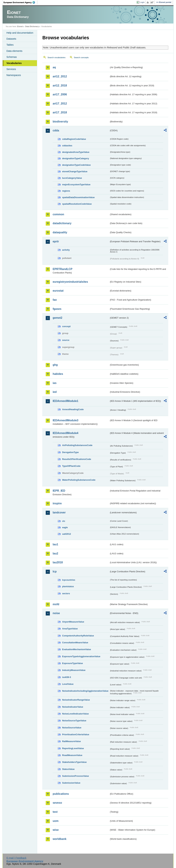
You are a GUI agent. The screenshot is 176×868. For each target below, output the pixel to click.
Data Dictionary (32, 26)
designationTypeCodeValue (76, 165)
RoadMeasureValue (72, 755)
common (58, 214)
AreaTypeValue (70, 629)
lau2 (55, 553)
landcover (59, 512)
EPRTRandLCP (62, 269)
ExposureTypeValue (72, 663)
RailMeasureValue (71, 741)
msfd (56, 604)
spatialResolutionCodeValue (77, 204)
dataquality (60, 232)
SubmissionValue (71, 783)
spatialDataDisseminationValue (78, 197)
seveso (57, 803)
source (66, 340)
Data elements (14, 51)
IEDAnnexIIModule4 (65, 433)
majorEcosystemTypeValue (76, 184)
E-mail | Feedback (16, 858)
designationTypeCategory (75, 158)
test (55, 812)
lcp (55, 571)
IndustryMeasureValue (74, 670)
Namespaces (14, 75)
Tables (10, 45)
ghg (55, 365)
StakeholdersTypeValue (74, 762)
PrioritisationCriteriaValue (76, 734)
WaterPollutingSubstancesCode (79, 480)
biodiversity (60, 122)
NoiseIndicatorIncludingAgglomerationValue (85, 691)
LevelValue (68, 684)
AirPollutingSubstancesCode (77, 445)
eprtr (56, 241)
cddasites (67, 146)
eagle (65, 527)
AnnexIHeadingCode (73, 409)
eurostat (58, 291)
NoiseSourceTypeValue (74, 721)
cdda (56, 130)
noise (56, 613)
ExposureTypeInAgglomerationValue (81, 656)
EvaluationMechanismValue (76, 649)
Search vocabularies (56, 57)
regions (66, 191)
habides (58, 374)
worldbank (59, 839)
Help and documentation (20, 33)
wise (56, 830)
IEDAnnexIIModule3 (65, 420)
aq (54, 67)
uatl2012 (66, 534)
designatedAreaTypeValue (76, 152)
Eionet (20, 26)
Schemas (12, 57)
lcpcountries (69, 580)
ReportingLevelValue (73, 748)
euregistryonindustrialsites (70, 282)
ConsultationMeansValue (75, 643)
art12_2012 (60, 76)
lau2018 (58, 562)
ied (55, 392)
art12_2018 (60, 86)
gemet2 (57, 318)
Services (11, 69)
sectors (66, 593)
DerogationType (70, 452)
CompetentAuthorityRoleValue (78, 636)
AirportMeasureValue (73, 622)
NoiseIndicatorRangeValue (76, 700)
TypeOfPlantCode (71, 466)
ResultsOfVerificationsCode (77, 459)
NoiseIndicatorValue (73, 707)
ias (54, 383)
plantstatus (68, 586)
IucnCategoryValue (72, 178)
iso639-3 (66, 677)
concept (66, 326)
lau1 (55, 544)
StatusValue (68, 769)
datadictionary (62, 223)
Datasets (11, 39)
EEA (20, 2)
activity (66, 250)
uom (56, 821)
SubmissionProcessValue (75, 776)
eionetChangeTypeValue (75, 171)
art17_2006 (60, 94)
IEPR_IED (59, 491)
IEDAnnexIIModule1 (65, 401)
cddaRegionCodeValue (74, 139)
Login (142, 2)
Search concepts (81, 57)
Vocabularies (14, 63)
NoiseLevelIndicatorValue (75, 714)
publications (61, 794)
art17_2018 (60, 112)
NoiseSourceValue (72, 728)
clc (64, 521)
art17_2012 (60, 104)
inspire (57, 503)
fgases (57, 309)
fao (55, 300)
